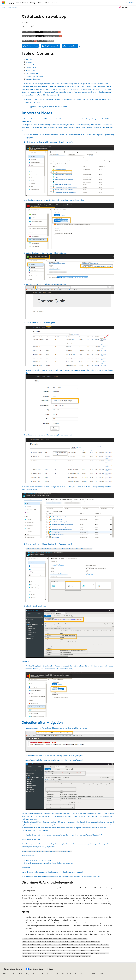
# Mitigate (68, 740)
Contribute (36, 974)
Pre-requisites (30, 65)
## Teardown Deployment (68, 854)
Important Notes (37, 113)
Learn (4, 7)
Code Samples (12, 7)
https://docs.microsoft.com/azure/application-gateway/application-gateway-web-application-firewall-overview (61, 876)
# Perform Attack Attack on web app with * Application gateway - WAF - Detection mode (68, 305)
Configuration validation (34, 76)
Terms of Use (74, 974)
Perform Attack (31, 68)
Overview (29, 62)
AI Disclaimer (7, 974)
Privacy (44, 974)
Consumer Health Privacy (58, 974)
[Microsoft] (4, 3)
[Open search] (126, 3)
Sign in (131, 3)
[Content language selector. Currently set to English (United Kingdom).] (13, 969)
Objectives (29, 59)
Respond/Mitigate (32, 73)
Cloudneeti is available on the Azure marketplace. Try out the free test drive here (54, 835)
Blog (28, 974)
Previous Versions (18, 974)
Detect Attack (30, 70)
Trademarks (84, 974)
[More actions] (132, 7)
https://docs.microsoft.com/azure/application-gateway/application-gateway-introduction (53, 872)
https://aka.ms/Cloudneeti (91, 835)
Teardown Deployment (33, 79)
